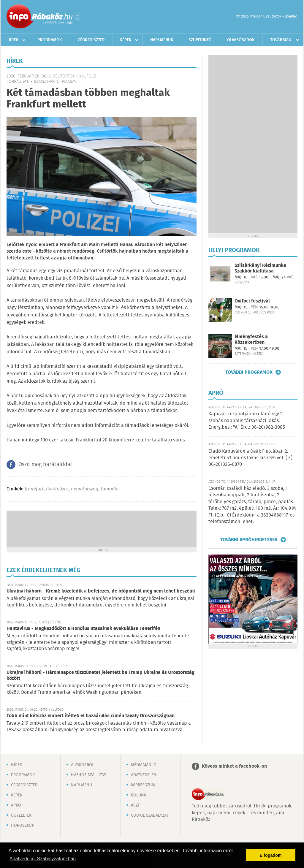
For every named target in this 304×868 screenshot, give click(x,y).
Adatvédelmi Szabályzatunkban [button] (43, 859)
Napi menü (81, 785)
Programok (50, 40)
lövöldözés (57, 489)
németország (85, 489)
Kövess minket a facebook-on (234, 766)
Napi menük (162, 40)
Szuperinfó (200, 40)
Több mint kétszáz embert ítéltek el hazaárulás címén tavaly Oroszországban (91, 716)
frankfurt (34, 489)
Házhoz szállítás (89, 775)
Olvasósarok (241, 40)
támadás (110, 489)
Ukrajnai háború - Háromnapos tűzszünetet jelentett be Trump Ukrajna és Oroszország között (100, 675)
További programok (249, 372)
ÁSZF (135, 805)
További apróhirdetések (249, 540)
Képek (126, 40)
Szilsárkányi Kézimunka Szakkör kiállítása (260, 268)
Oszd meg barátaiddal (45, 465)
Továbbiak (281, 40)
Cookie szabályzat (150, 815)
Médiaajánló (144, 765)
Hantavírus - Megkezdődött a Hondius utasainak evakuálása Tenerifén (83, 629)
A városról (83, 765)
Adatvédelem (144, 775)
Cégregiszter (91, 40)
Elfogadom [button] (271, 855)
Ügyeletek (21, 815)
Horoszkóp (23, 826)
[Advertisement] (102, 528)
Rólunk (139, 795)
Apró (16, 805)
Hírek (13, 40)
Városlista (78, 17)
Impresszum (143, 785)
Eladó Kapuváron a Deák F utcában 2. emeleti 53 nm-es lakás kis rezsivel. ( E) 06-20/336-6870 (250, 458)
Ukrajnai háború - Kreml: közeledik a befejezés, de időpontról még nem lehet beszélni (101, 591)
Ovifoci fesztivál (252, 301)
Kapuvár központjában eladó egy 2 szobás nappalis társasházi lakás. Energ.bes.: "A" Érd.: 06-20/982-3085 (247, 421)
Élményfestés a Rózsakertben (251, 340)
